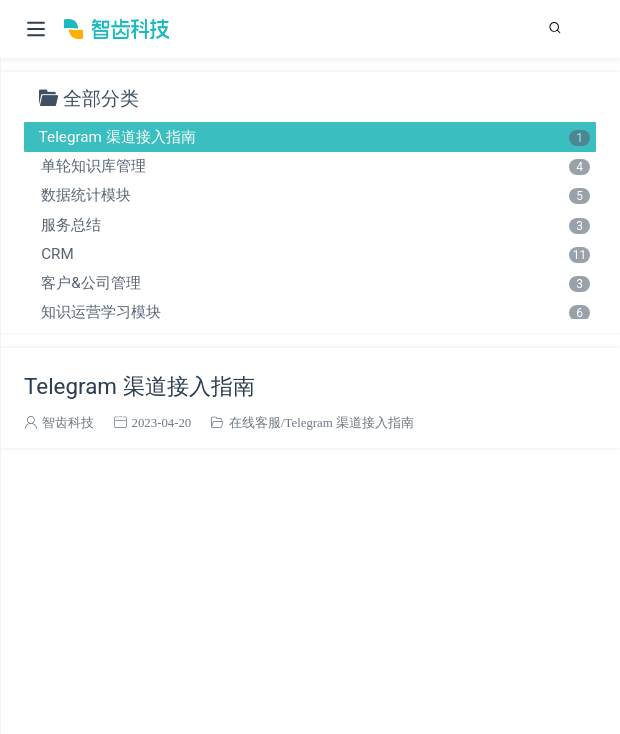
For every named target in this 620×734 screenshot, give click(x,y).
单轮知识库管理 (315, 166)
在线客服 (255, 422)
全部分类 (101, 97)
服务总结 (315, 225)
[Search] (559, 28)
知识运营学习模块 (315, 312)
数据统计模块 (315, 195)
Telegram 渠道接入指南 (314, 137)
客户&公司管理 (315, 283)
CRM (315, 254)
